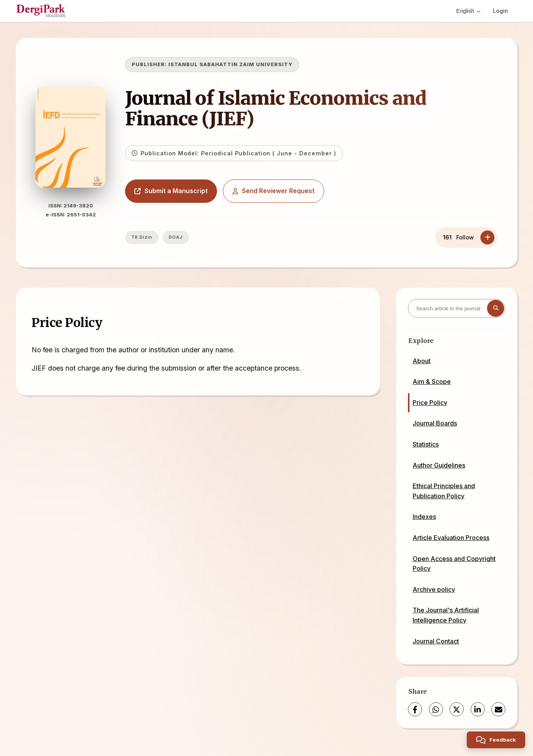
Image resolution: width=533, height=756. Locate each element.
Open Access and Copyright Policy (454, 564)
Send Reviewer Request (274, 191)
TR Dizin (142, 237)
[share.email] (498, 709)
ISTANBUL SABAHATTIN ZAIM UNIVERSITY (230, 64)
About (422, 361)
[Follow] (487, 237)
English (468, 11)
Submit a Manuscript (171, 191)
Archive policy (434, 589)
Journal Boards (435, 423)
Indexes (424, 517)
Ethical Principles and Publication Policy (444, 491)
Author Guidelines (439, 465)
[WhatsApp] (436, 709)
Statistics (426, 444)
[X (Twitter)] (457, 709)
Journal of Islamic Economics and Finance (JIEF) (276, 108)
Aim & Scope (432, 382)
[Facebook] (415, 709)
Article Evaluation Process (451, 538)
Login (500, 11)
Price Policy (430, 403)
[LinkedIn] (478, 709)
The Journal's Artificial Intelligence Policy (446, 615)
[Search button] (496, 308)
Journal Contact (436, 641)
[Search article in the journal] (457, 308)
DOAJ (176, 237)
